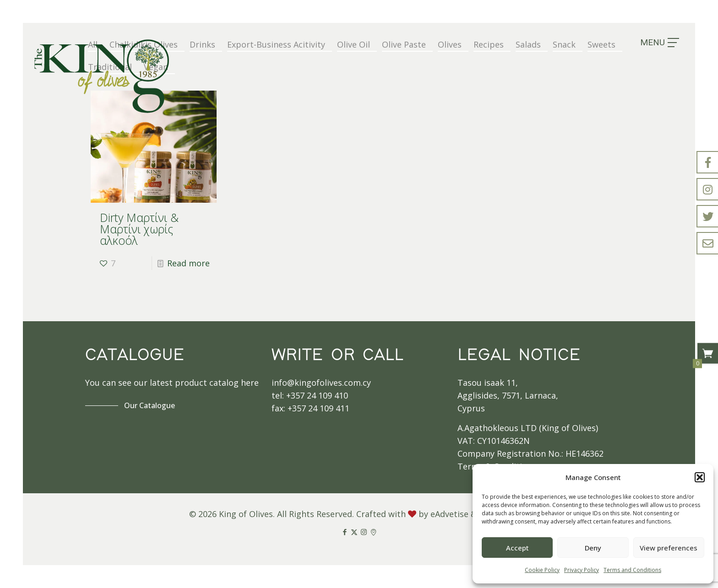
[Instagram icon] (364, 532)
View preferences (669, 548)
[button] (700, 477)
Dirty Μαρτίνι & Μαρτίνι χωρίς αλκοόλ (139, 229)
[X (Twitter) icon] (354, 532)
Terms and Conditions (632, 570)
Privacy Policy (582, 570)
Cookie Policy (542, 570)
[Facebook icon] (345, 532)
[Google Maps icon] (373, 532)
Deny (593, 548)
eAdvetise (449, 514)
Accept (517, 548)
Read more (188, 263)
